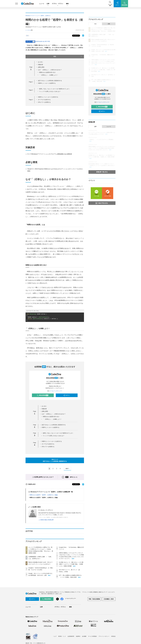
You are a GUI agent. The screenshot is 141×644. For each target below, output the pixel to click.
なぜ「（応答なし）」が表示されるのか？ (50, 70)
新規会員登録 (42, 395)
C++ (27, 36)
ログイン (66, 395)
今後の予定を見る (102, 203)
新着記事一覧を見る (102, 172)
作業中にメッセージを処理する (47, 83)
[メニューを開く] (17, 4)
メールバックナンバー (55, 391)
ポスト (75, 36)
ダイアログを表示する (44, 100)
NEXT (68, 469)
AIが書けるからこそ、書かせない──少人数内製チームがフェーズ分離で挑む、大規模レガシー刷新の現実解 (71, 564)
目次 (68, 57)
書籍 (67, 4)
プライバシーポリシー (104, 636)
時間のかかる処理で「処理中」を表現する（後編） (44, 495)
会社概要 (84, 636)
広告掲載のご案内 (109, 599)
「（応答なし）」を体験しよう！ (49, 75)
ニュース (42, 4)
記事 (48, 4)
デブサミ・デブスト (58, 4)
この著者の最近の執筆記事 (46, 520)
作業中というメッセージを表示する (48, 97)
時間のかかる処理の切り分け (47, 72)
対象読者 (40, 65)
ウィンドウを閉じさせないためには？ (50, 91)
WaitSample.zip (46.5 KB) (43, 41)
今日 (95, 24)
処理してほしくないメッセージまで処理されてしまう (54, 89)
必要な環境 (41, 67)
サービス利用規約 (92, 636)
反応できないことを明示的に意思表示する (50, 81)
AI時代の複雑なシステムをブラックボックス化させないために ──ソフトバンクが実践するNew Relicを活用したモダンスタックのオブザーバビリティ (102, 148)
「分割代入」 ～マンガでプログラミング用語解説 (101, 140)
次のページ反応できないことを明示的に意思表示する (55, 460)
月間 (109, 24)
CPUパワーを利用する (44, 102)
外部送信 (113, 636)
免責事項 (78, 636)
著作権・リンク (62, 636)
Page (31, 82)
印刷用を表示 (31, 484)
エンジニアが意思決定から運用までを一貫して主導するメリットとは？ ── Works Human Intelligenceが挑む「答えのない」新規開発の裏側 (103, 29)
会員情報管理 (71, 636)
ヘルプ (55, 636)
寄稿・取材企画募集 (94, 599)
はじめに (40, 62)
